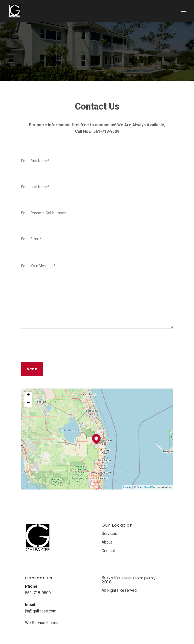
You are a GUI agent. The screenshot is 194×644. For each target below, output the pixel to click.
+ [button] (28, 395)
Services (109, 534)
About (107, 542)
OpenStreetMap (147, 487)
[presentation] (60, 346)
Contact (108, 551)
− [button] (28, 403)
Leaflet (127, 487)
